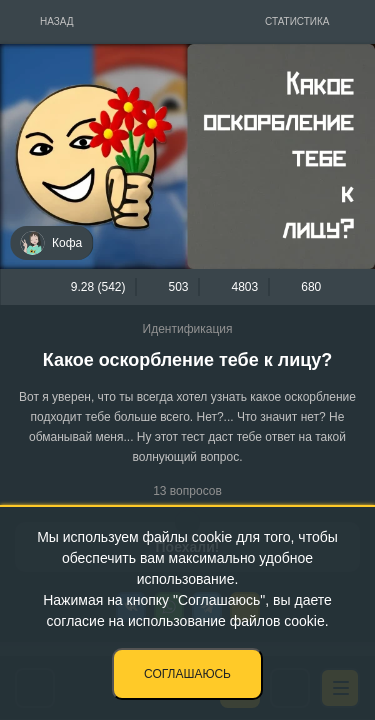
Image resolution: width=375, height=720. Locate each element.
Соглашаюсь (187, 674)
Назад (57, 21)
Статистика (297, 21)
